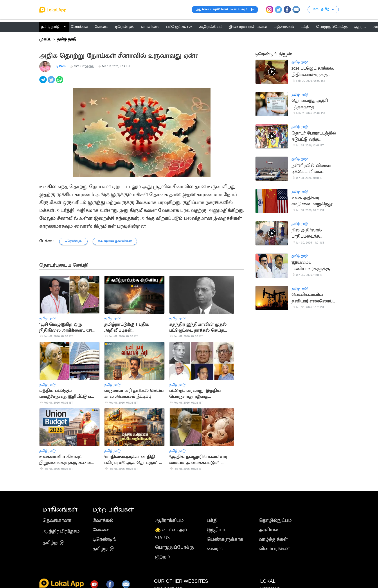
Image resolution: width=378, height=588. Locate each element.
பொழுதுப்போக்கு (174, 547)
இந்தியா (216, 530)
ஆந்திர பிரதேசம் (61, 531)
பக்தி (212, 520)
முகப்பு (45, 39)
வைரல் (215, 549)
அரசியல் (268, 530)
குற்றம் (162, 557)
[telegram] (43, 82)
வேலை (101, 530)
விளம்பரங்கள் (274, 549)
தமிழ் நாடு (50, 27)
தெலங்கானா (57, 520)
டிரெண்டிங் (105, 539)
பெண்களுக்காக (225, 539)
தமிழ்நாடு (53, 543)
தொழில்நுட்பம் (275, 520)
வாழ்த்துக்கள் (273, 539)
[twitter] (52, 82)
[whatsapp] (60, 82)
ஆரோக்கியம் (169, 520)
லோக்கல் (103, 520)
